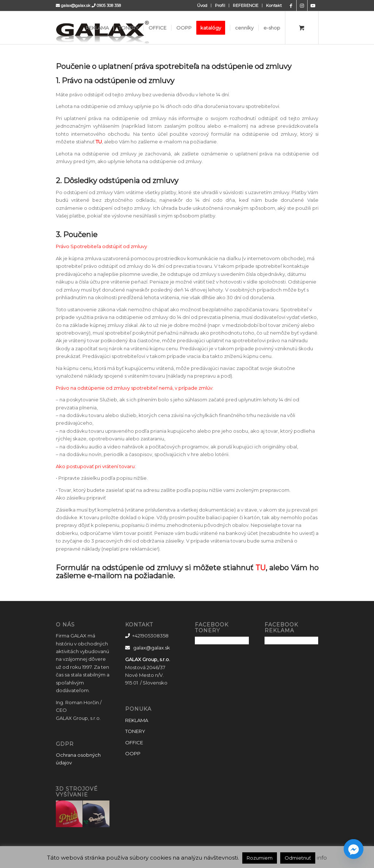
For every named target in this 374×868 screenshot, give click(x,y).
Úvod (202, 5)
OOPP (133, 753)
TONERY (135, 731)
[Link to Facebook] (291, 5)
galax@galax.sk (76, 5)
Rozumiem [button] (260, 858)
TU (99, 142)
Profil (220, 5)
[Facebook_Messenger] (354, 849)
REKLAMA (137, 720)
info (322, 858)
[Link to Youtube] (313, 5)
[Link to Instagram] (302, 5)
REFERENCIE (246, 5)
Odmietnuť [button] (298, 858)
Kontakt (274, 5)
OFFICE (134, 742)
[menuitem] (202, 5)
